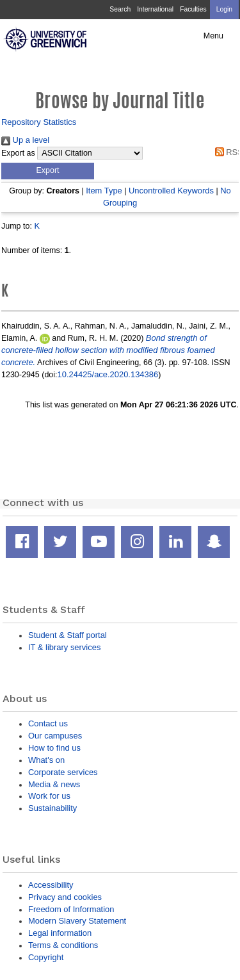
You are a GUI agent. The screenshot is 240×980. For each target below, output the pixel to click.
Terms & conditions (63, 945)
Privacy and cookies (65, 897)
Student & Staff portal (68, 635)
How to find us (54, 748)
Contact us (48, 723)
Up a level (25, 140)
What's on (46, 760)
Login (224, 9)
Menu (213, 36)
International (155, 9)
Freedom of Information (71, 909)
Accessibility (51, 885)
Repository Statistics (39, 122)
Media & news (54, 784)
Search (120, 9)
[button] (48, 171)
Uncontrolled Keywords (171, 191)
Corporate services (63, 772)
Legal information (60, 933)
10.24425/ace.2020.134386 (108, 374)
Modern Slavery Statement (77, 921)
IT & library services (64, 647)
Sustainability (52, 808)
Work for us (49, 796)
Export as (18, 153)
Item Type (104, 191)
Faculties (193, 9)
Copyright (46, 957)
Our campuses (55, 736)
